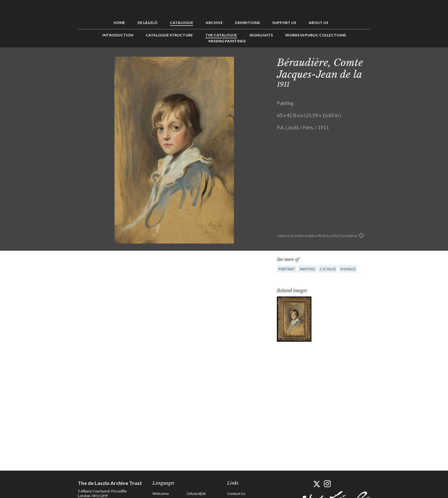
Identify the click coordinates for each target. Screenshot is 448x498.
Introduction (118, 35)
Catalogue (182, 23)
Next (400, 61)
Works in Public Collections (316, 35)
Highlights (261, 35)
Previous (381, 61)
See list (391, 61)
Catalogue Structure (169, 35)
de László (147, 23)
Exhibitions (247, 23)
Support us (284, 23)
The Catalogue (221, 35)
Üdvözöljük (196, 493)
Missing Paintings (227, 41)
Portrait (287, 269)
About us (318, 23)
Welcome (161, 493)
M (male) (348, 269)
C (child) (328, 269)
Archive (214, 23)
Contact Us (236, 493)
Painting (307, 269)
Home (119, 23)
